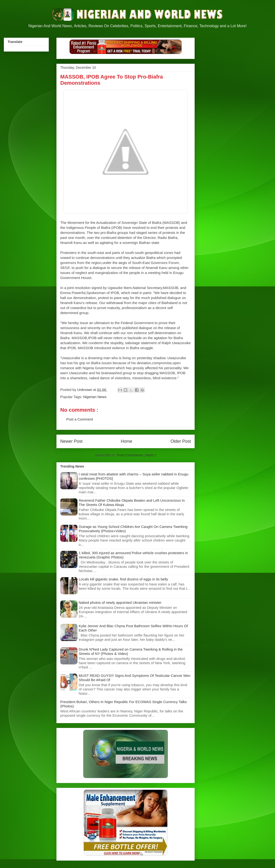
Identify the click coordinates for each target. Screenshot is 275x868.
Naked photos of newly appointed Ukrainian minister (120, 602)
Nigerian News (95, 397)
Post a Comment (80, 419)
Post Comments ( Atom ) (136, 455)
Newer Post (71, 441)
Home (126, 441)
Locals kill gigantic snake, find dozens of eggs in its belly (123, 579)
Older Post (181, 441)
